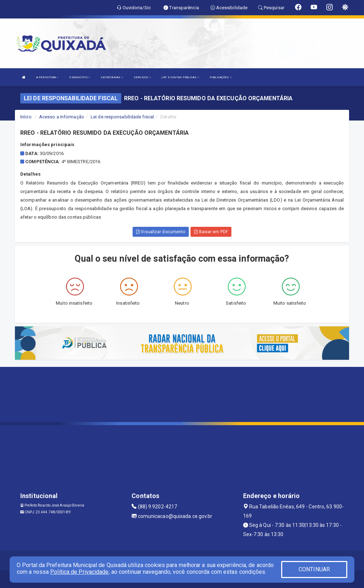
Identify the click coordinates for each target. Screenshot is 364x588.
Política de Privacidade (79, 572)
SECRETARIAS (112, 77)
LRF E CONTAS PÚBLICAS (180, 77)
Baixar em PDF (211, 232)
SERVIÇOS (142, 77)
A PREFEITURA (47, 77)
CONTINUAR (314, 569)
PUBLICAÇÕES (221, 77)
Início (26, 117)
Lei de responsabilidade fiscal (122, 117)
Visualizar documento (161, 232)
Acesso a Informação (62, 117)
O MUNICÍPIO (80, 77)
